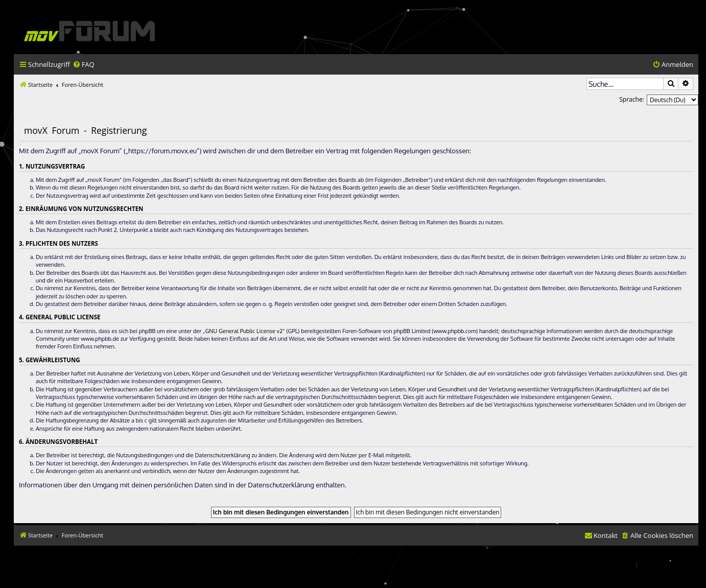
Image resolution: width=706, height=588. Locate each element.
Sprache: (632, 99)
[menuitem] (84, 65)
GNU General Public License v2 (244, 331)
